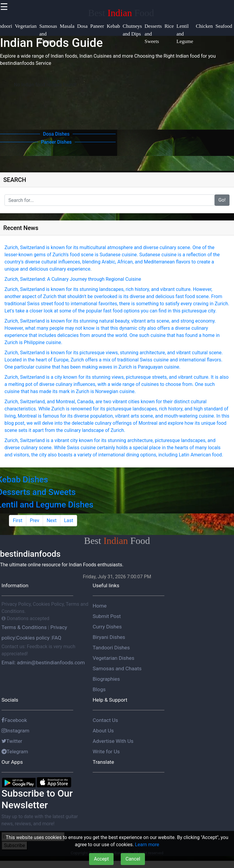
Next (52, 520)
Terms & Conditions (25, 627)
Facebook (14, 720)
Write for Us (106, 752)
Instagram (15, 731)
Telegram (15, 752)
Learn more (147, 845)
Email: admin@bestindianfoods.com (43, 662)
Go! (222, 200)
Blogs (99, 689)
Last (69, 520)
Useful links (106, 585)
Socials (10, 700)
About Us (103, 731)
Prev (35, 520)
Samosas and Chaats (117, 668)
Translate (103, 762)
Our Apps (12, 762)
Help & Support (110, 700)
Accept (101, 859)
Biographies (106, 679)
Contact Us (105, 720)
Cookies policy (33, 638)
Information (15, 585)
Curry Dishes (107, 627)
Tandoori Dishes (111, 648)
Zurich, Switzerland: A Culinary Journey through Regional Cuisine (73, 279)
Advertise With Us (113, 741)
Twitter (12, 741)
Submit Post (107, 616)
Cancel (133, 859)
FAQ (57, 638)
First (18, 520)
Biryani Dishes (109, 637)
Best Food (121, 13)
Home (100, 606)
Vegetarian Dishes (113, 658)
